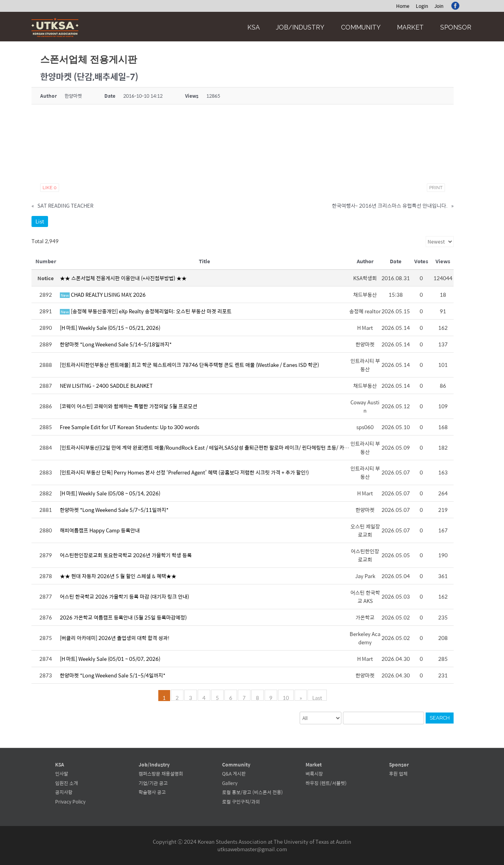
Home (403, 6)
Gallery (230, 783)
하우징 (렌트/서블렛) (326, 783)
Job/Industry (300, 27)
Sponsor (456, 27)
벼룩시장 (314, 774)
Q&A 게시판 (234, 774)
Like (50, 188)
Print (436, 188)
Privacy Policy (70, 802)
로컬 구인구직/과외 (241, 802)
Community (361, 27)
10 (286, 697)
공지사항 (64, 792)
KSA (254, 27)
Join (439, 6)
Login (422, 6)
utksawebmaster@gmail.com (252, 849)
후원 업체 (398, 774)
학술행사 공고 (152, 792)
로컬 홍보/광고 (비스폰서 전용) (252, 792)
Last (317, 697)
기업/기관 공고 (153, 783)
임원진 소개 (67, 783)
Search (440, 718)
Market (410, 27)
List (40, 221)
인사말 (62, 774)
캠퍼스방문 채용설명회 (161, 774)
